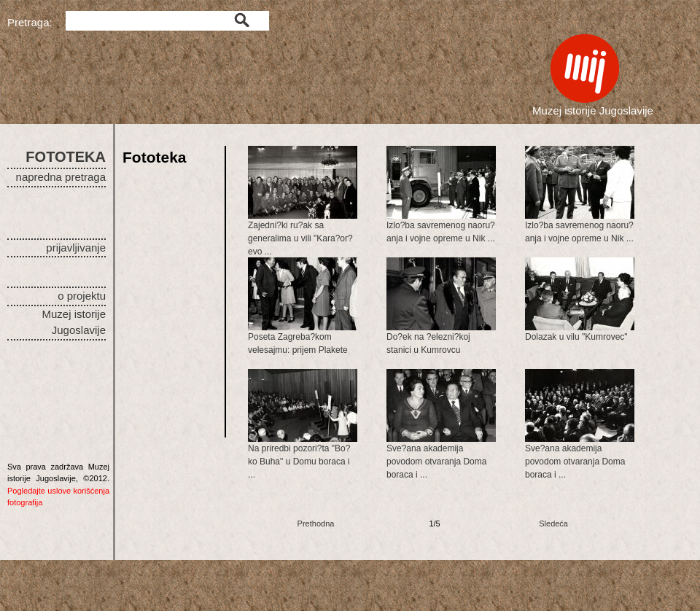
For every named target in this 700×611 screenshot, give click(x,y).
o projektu (82, 296)
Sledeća (553, 524)
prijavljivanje (76, 248)
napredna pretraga (61, 177)
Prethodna (316, 524)
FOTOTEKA (66, 157)
